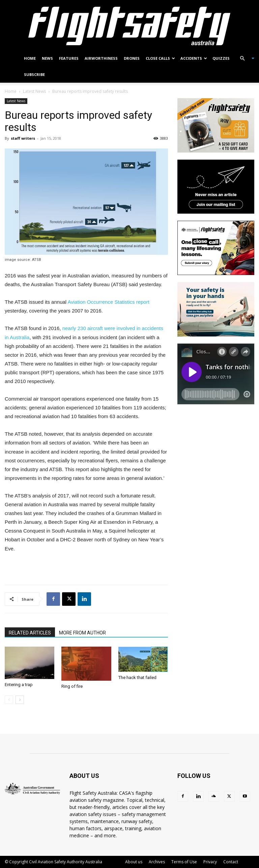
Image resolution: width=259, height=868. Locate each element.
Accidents (194, 58)
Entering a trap (19, 685)
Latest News (34, 91)
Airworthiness (101, 58)
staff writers (23, 138)
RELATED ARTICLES (30, 633)
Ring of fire (72, 686)
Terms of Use (184, 862)
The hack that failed (137, 677)
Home (30, 58)
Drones (132, 58)
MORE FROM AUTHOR (82, 633)
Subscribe (34, 74)
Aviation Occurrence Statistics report (109, 302)
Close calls (160, 58)
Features (69, 58)
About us (134, 862)
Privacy (210, 862)
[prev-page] (9, 700)
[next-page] (20, 700)
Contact (231, 862)
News (47, 58)
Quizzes (221, 58)
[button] (244, 59)
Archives (157, 862)
